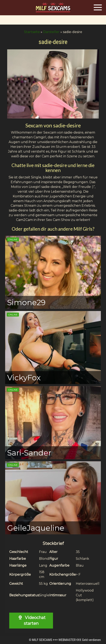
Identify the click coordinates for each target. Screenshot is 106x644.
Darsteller (51, 32)
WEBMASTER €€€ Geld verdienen (80, 640)
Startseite (32, 32)
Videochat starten (31, 621)
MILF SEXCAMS (42, 640)
